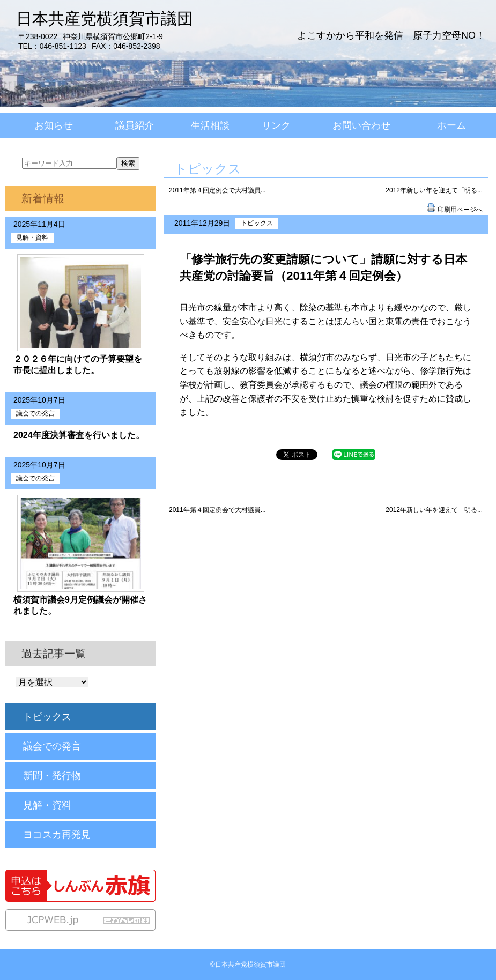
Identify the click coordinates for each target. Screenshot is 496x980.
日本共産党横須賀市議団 (105, 19)
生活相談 (210, 125)
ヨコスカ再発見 (57, 835)
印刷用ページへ (460, 210)
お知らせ (54, 125)
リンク (276, 125)
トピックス (257, 223)
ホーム (451, 125)
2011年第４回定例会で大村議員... (217, 190)
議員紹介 (135, 125)
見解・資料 (32, 237)
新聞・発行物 (52, 776)
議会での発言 (35, 413)
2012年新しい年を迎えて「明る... (434, 190)
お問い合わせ (361, 125)
